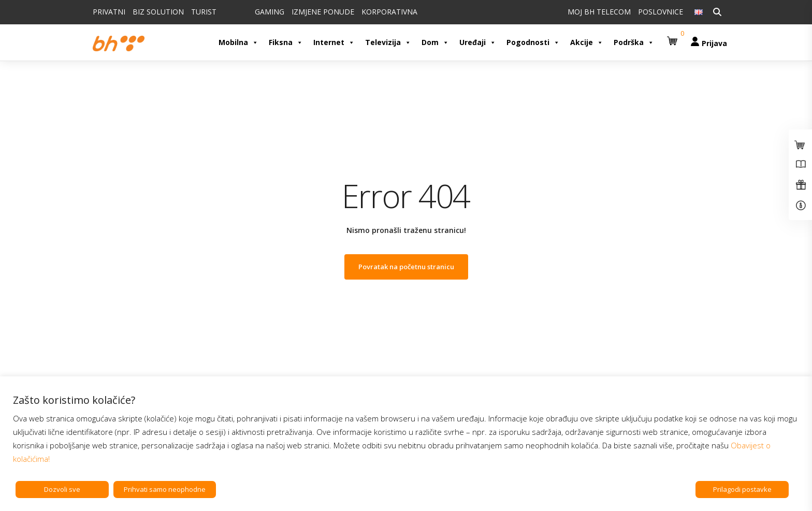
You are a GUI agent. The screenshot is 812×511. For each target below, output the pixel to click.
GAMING (270, 12)
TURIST (204, 12)
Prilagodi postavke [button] (742, 489)
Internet (334, 42)
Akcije (587, 42)
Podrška (634, 42)
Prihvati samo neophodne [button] (165, 489)
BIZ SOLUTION (158, 12)
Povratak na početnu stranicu (406, 267)
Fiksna (286, 42)
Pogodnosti (533, 42)
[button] (674, 37)
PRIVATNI (109, 12)
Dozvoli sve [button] (62, 489)
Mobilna (238, 42)
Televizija (388, 42)
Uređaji (478, 42)
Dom (435, 42)
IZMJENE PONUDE (323, 12)
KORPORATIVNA (389, 12)
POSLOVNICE (661, 12)
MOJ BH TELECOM (599, 12)
